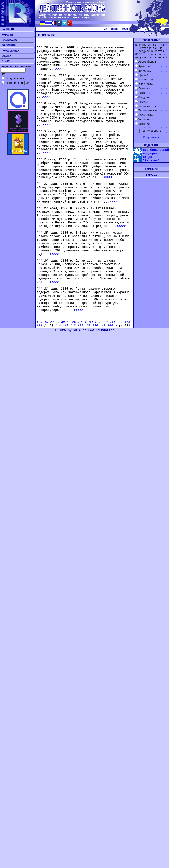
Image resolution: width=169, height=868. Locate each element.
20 (52, 322)
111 (112, 322)
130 (95, 326)
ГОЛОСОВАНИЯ (10, 51)
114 (39, 326)
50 (69, 322)
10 (46, 322)
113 (127, 322)
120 (88, 326)
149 (110, 326)
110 (105, 322)
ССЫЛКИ (6, 56)
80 (85, 322)
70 (80, 322)
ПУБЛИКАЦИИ (9, 40)
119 (80, 326)
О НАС (5, 62)
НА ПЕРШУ (7, 29)
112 (120, 322)
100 (97, 322)
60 (74, 322)
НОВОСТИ (6, 35)
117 (65, 326)
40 (63, 322)
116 (58, 326)
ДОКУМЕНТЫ (8, 46)
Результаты (151, 137)
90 (91, 322)
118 (73, 326)
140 (103, 326)
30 (57, 322)
